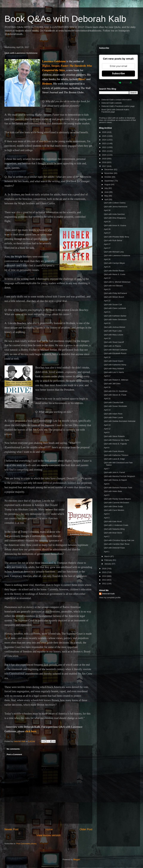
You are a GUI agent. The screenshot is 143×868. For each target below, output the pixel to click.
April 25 (107, 267)
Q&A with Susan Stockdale (115, 406)
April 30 (107, 210)
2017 (104, 166)
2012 (104, 584)
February (109, 560)
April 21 (107, 312)
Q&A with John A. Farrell (114, 472)
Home (49, 829)
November (109, 173)
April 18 (107, 357)
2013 (104, 580)
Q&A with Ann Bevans (113, 286)
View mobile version (48, 835)
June (107, 192)
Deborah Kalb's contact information (116, 100)
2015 (104, 572)
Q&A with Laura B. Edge (114, 459)
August (108, 184)
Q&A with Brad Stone (113, 533)
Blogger (77, 859)
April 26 (107, 259)
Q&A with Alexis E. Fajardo (115, 444)
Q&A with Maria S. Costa (114, 274)
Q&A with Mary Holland (114, 369)
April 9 (107, 432)
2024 (104, 140)
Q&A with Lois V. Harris (114, 372)
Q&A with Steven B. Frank (115, 395)
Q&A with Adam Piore (113, 414)
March (107, 556)
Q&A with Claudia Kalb (114, 402)
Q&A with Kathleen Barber (115, 316)
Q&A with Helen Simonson (115, 320)
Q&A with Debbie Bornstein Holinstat (120, 421)
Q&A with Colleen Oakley (115, 203)
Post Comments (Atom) (26, 844)
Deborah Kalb (108, 594)
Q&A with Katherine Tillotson (116, 455)
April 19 (107, 338)
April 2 (107, 536)
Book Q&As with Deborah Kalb (65, 19)
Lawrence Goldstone (54, 61)
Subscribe (118, 73)
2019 (104, 159)
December (109, 169)
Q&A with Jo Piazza (112, 346)
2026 (104, 132)
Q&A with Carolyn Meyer (114, 263)
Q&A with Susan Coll (113, 305)
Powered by (118, 82)
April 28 (107, 229)
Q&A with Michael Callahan (116, 350)
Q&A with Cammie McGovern (116, 503)
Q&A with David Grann (114, 361)
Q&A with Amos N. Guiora (115, 225)
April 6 (107, 484)
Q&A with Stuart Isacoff (114, 342)
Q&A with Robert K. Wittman (116, 380)
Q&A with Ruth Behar (113, 240)
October (108, 177)
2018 (104, 162)
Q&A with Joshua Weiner (115, 327)
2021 (104, 151)
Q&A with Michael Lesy (114, 252)
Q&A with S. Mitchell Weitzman (117, 282)
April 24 (107, 278)
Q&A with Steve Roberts (114, 436)
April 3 (107, 518)
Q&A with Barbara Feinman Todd (118, 488)
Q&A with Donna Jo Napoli (115, 480)
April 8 (107, 448)
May (107, 196)
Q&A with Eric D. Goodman (116, 391)
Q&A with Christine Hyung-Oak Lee (119, 540)
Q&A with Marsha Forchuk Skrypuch (119, 476)
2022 (104, 147)
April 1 (107, 552)
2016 (104, 569)
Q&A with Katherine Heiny (115, 365)
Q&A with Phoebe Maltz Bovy (116, 237)
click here (31, 731)
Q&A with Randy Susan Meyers (117, 499)
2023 (104, 143)
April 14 (107, 410)
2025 (104, 136)
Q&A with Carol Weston (114, 510)
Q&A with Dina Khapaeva (115, 218)
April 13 (107, 425)
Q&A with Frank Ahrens (114, 451)
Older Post (86, 829)
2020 (104, 155)
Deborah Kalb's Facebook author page (118, 106)
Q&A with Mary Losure (113, 335)
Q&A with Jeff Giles (112, 384)
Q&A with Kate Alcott (113, 521)
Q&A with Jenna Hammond (115, 207)
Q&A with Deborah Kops (114, 548)
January (108, 564)
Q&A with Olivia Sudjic (113, 506)
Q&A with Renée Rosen (114, 271)
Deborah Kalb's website (112, 103)
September (109, 181)
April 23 (107, 289)
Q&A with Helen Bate (113, 491)
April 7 (107, 469)
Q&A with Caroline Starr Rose (117, 544)
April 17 (107, 376)
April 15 (107, 399)
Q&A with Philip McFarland (115, 293)
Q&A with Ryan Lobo (113, 331)
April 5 (107, 495)
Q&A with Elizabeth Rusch (115, 353)
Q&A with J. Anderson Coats (116, 525)
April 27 (107, 233)
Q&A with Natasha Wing (114, 529)
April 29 (107, 222)
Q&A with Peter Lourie (113, 417)
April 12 (107, 429)
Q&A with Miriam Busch (114, 297)
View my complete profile (110, 598)
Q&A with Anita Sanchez (114, 214)
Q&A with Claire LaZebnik (115, 308)
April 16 (107, 387)
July (106, 188)
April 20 (107, 323)
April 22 (107, 301)
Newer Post (11, 829)
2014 (104, 576)
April (107, 199)
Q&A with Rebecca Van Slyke (116, 440)
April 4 (107, 514)
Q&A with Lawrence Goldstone (117, 255)
